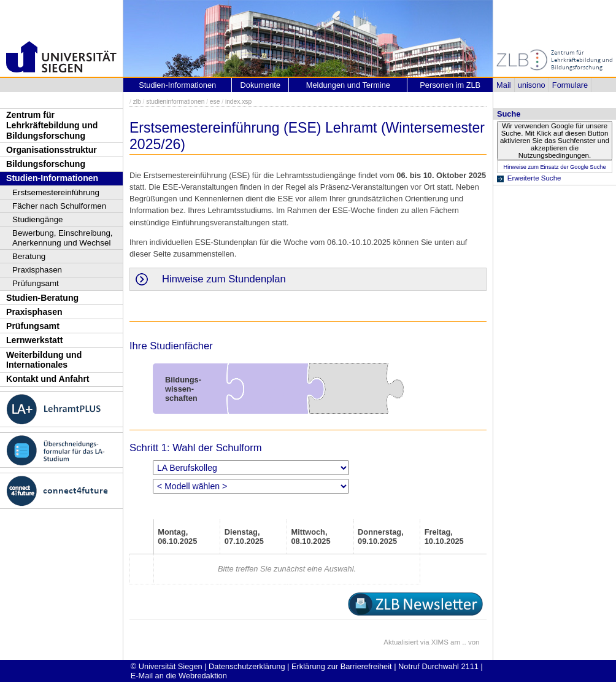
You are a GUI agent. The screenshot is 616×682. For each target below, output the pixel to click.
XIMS (440, 642)
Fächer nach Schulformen (59, 206)
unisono (532, 85)
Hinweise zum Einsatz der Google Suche (554, 167)
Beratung (29, 256)
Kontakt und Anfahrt (48, 379)
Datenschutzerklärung (247, 666)
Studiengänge (38, 219)
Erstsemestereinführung (56, 192)
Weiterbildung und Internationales (44, 360)
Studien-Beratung (42, 298)
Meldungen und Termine (348, 85)
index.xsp (238, 102)
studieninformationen (175, 102)
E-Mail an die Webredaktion (179, 676)
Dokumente (260, 85)
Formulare (570, 85)
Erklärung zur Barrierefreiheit (342, 666)
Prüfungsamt (36, 283)
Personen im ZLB (450, 85)
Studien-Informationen (52, 178)
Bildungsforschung (46, 164)
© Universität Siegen (167, 666)
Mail (503, 85)
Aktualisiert (401, 642)
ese (215, 102)
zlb (137, 102)
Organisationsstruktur (52, 150)
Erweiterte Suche (534, 178)
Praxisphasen (37, 270)
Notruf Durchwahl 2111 (438, 666)
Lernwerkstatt (34, 340)
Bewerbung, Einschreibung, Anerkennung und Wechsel (63, 238)
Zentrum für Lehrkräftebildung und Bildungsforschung (52, 125)
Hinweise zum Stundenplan (224, 279)
